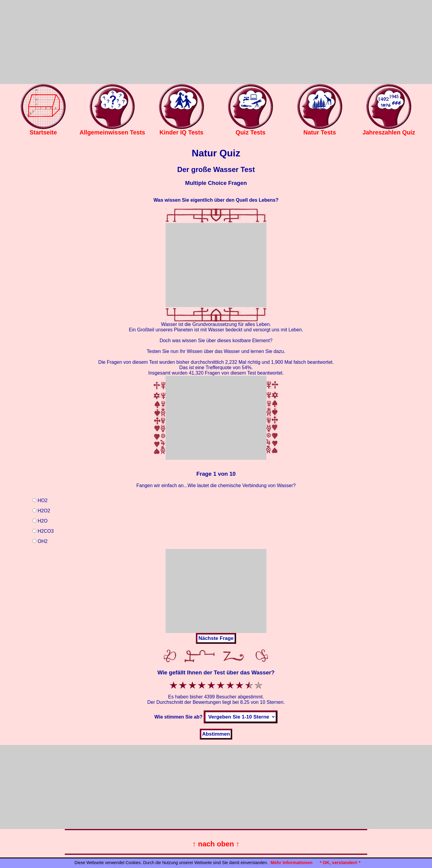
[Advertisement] (216, 42)
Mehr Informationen (292, 862)
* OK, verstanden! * (340, 862)
